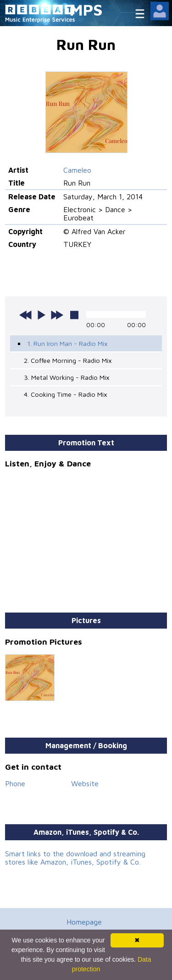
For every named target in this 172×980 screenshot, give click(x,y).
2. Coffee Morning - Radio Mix (68, 360)
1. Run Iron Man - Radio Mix (67, 343)
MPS (86, 9)
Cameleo (77, 170)
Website (85, 783)
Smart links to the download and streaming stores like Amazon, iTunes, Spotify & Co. (75, 858)
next (57, 315)
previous (26, 315)
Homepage (84, 922)
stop (74, 315)
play (41, 315)
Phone (15, 783)
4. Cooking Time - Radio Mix (66, 394)
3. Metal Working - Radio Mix (67, 377)
